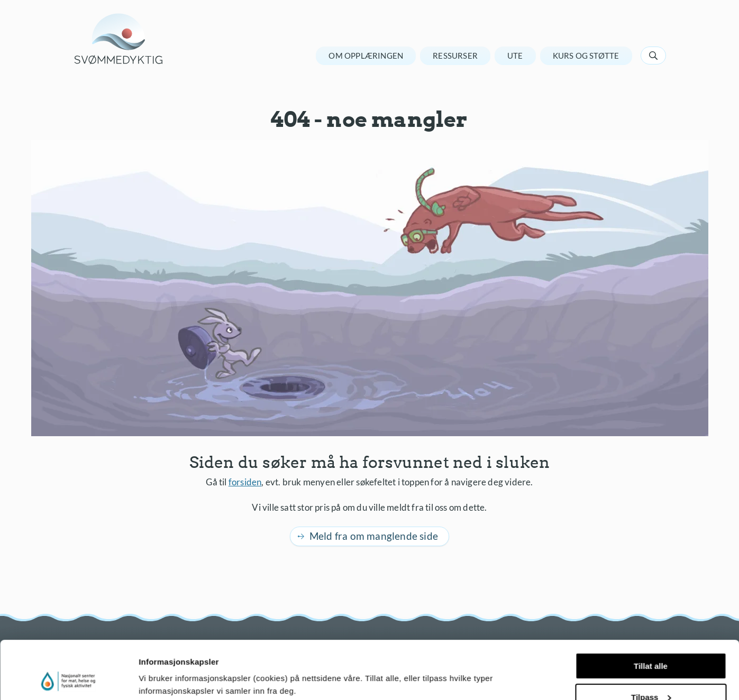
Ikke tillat (651, 674)
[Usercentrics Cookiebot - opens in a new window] (69, 679)
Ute (515, 56)
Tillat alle (651, 611)
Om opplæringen (366, 56)
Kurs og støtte (586, 56)
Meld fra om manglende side (374, 536)
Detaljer (153, 679)
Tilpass (651, 643)
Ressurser (455, 56)
